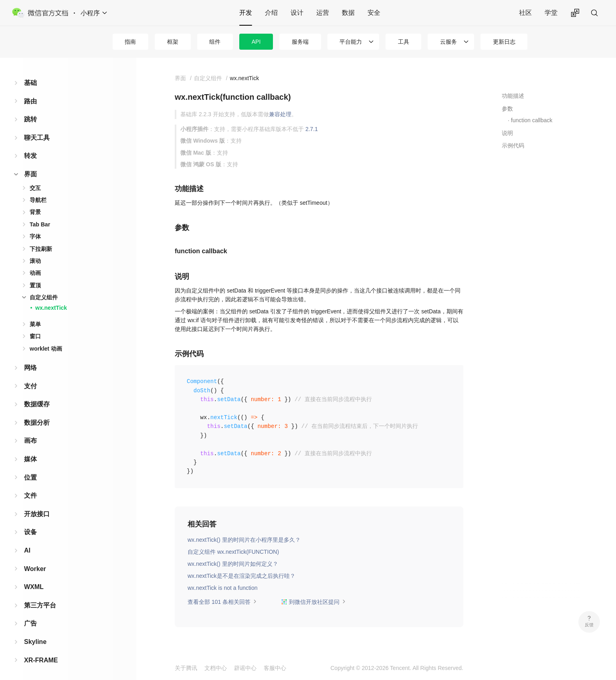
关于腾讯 (186, 668)
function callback (532, 120)
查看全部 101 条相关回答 (222, 602)
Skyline (35, 637)
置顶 (35, 280)
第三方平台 (40, 600)
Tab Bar (40, 219)
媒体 (30, 454)
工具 (404, 42)
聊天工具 (37, 132)
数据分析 (37, 417)
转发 (30, 150)
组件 (215, 42)
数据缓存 (37, 399)
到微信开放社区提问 (313, 602)
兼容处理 (280, 114)
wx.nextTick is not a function (223, 588)
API (256, 42)
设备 (30, 527)
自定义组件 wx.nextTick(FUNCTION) (233, 552)
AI (27, 545)
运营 (323, 13)
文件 (30, 490)
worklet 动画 (46, 343)
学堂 (551, 13)
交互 (35, 183)
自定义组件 (44, 292)
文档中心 (216, 668)
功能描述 (513, 96)
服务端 (300, 42)
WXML (34, 582)
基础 (30, 78)
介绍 (271, 13)
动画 (35, 268)
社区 (525, 13)
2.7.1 (312, 129)
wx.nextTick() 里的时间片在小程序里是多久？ (244, 540)
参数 (507, 109)
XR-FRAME (41, 655)
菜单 (35, 319)
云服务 (448, 42)
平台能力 (351, 42)
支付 (30, 381)
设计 (297, 13)
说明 (507, 133)
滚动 (35, 256)
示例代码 (513, 145)
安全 (374, 13)
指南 (130, 42)
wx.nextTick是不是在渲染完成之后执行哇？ (241, 576)
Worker (35, 564)
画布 (30, 435)
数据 (348, 13)
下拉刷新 (41, 244)
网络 (30, 362)
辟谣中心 (245, 668)
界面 (30, 169)
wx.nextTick (51, 303)
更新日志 (504, 42)
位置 (30, 472)
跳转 (30, 114)
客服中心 (275, 668)
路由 (30, 96)
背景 (35, 207)
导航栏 (38, 195)
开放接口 (37, 509)
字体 (35, 231)
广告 (30, 618)
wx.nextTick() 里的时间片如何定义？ (233, 564)
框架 (173, 42)
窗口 (35, 331)
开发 (246, 13)
